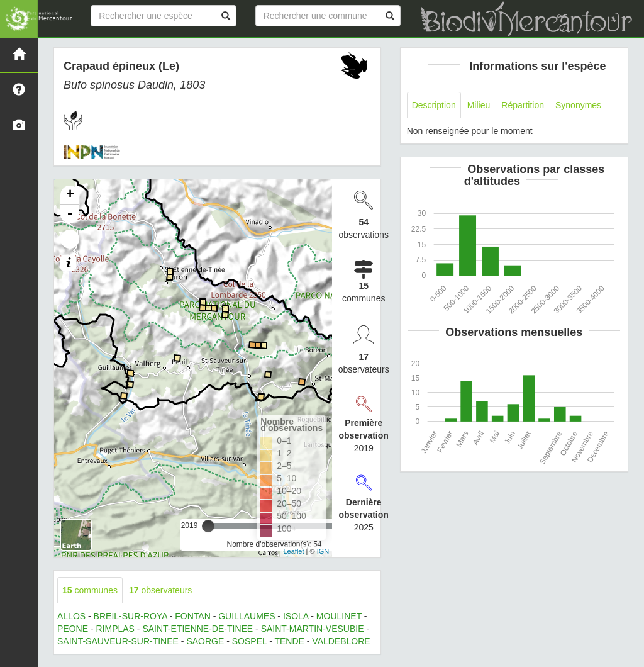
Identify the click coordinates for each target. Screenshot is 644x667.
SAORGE (205, 641)
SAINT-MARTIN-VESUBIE (313, 629)
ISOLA (296, 616)
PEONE (73, 629)
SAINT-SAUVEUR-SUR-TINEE (118, 641)
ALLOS (71, 616)
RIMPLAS (115, 629)
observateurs (160, 590)
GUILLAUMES (247, 616)
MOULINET (339, 616)
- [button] (70, 214)
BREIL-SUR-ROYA (130, 616)
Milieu (479, 105)
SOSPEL (250, 641)
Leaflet (293, 551)
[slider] (208, 526)
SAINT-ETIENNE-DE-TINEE (197, 629)
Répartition (523, 105)
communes (90, 590)
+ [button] (70, 195)
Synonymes (578, 105)
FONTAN (193, 616)
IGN (323, 551)
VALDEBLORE (341, 641)
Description (434, 105)
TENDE (289, 641)
